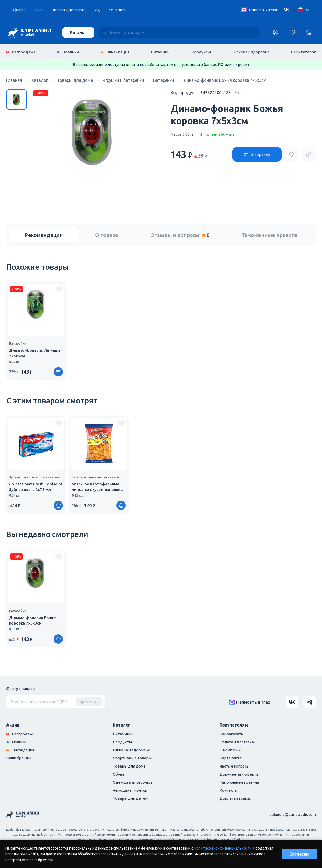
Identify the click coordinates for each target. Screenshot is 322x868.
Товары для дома (129, 766)
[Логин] (276, 32)
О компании (231, 750)
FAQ (99, 10)
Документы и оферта (240, 774)
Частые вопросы (235, 766)
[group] (36, 331)
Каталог (78, 32)
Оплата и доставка (69, 10)
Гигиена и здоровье (251, 52)
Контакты (119, 10)
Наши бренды (19, 758)
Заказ (39, 10)
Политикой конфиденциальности (223, 848)
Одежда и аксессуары (133, 782)
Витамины (161, 52)
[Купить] (58, 371)
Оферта (19, 10)
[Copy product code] (206, 92)
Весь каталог (303, 52)
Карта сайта (231, 758)
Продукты (201, 52)
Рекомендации (44, 235)
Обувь (119, 774)
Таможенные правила (270, 235)
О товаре (107, 235)
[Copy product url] (309, 154)
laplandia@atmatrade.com (292, 814)
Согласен (299, 854)
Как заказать (232, 734)
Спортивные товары (132, 758)
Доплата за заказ (236, 798)
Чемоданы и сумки (130, 790)
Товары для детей (130, 798)
